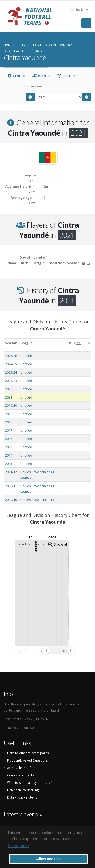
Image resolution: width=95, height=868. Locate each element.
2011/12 (11, 472)
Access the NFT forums (24, 768)
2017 (9, 430)
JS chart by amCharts (30, 544)
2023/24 (11, 372)
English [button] (79, 9)
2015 (9, 447)
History (66, 76)
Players (41, 76)
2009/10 (11, 500)
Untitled (26, 356)
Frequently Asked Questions (27, 760)
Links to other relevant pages (28, 753)
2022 (9, 389)
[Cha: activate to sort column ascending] (78, 343)
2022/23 (11, 381)
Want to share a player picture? (29, 782)
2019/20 (11, 405)
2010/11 (11, 486)
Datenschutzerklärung (23, 790)
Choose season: (35, 86)
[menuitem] (58, 650)
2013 (9, 464)
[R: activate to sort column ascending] (70, 343)
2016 (9, 439)
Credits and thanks (21, 775)
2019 (9, 414)
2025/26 (11, 356)
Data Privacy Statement (24, 797)
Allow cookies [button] (48, 859)
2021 (9, 397)
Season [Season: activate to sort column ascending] (11, 343)
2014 (9, 455)
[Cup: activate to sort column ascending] (87, 343)
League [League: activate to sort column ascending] (26, 343)
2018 (9, 422)
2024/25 (11, 364)
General (16, 76)
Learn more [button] (18, 846)
